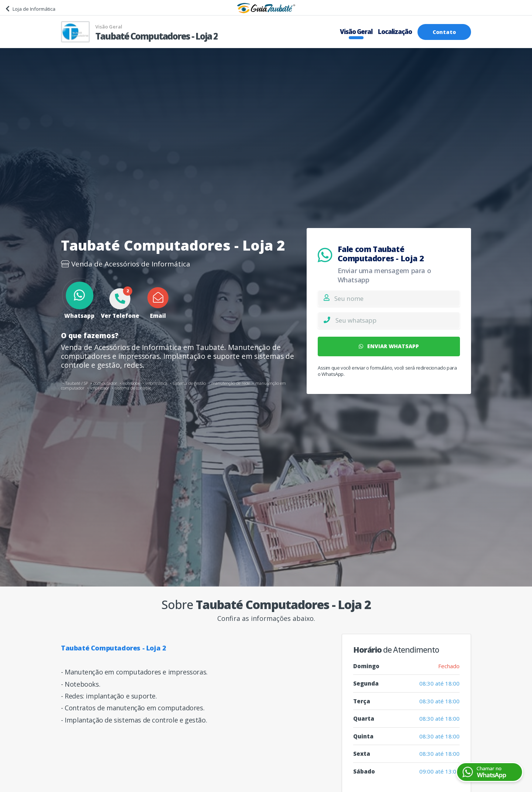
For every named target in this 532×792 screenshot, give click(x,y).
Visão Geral (356, 32)
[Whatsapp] (398, 320)
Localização (395, 32)
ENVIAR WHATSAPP (389, 346)
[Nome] (397, 298)
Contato (444, 32)
